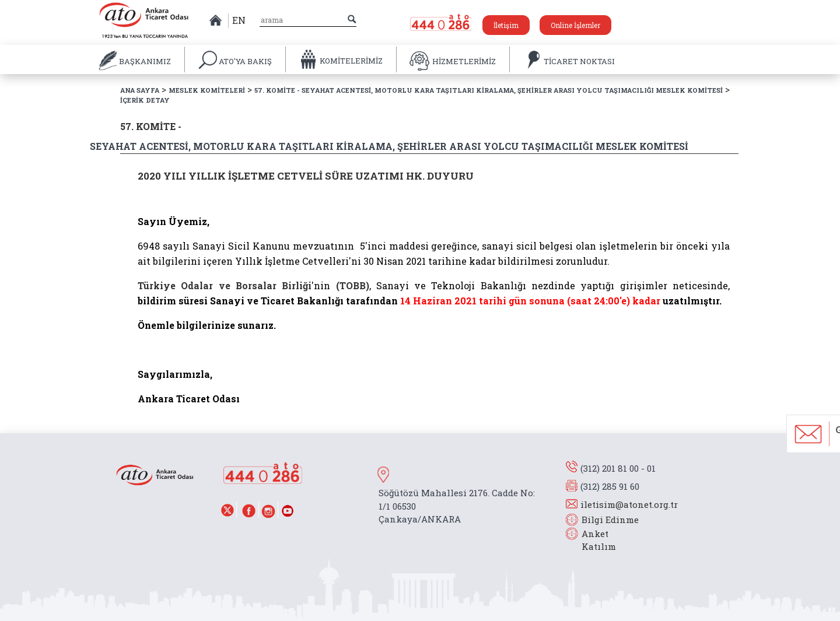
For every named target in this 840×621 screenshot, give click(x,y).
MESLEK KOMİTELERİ (207, 90)
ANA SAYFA (140, 90)
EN (239, 20)
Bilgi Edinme (610, 520)
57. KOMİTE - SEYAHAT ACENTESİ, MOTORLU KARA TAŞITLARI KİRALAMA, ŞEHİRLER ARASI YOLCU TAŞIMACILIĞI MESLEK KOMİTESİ (489, 90)
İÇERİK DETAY (145, 100)
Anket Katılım (593, 540)
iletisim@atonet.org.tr (629, 504)
